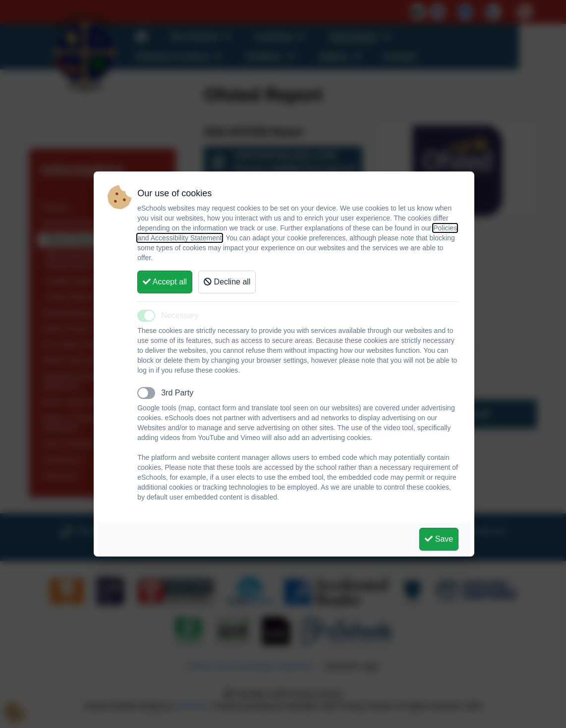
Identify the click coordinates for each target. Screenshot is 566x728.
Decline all (227, 282)
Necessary (180, 315)
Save (439, 539)
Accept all (165, 282)
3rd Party (177, 393)
